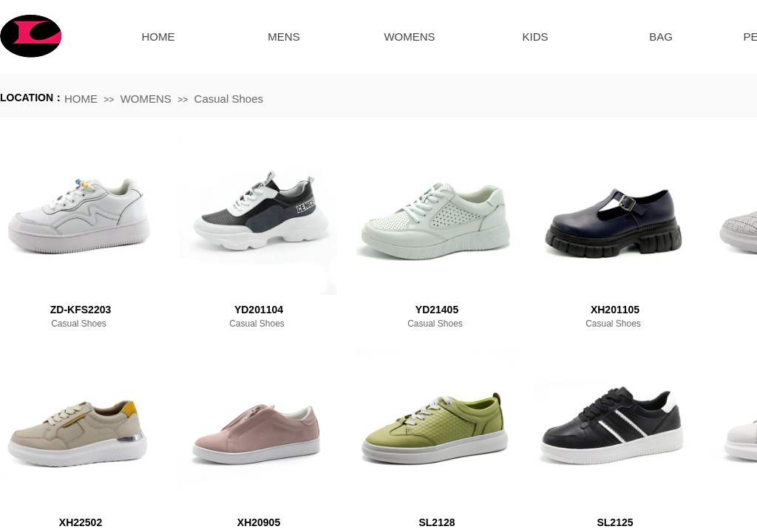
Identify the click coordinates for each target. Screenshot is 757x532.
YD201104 (259, 310)
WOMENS (409, 37)
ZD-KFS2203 (81, 310)
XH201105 (615, 310)
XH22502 (81, 522)
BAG (661, 37)
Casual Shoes (229, 99)
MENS (284, 37)
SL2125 (615, 522)
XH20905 (259, 522)
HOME (159, 37)
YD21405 (437, 310)
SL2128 (437, 522)
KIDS (535, 37)
